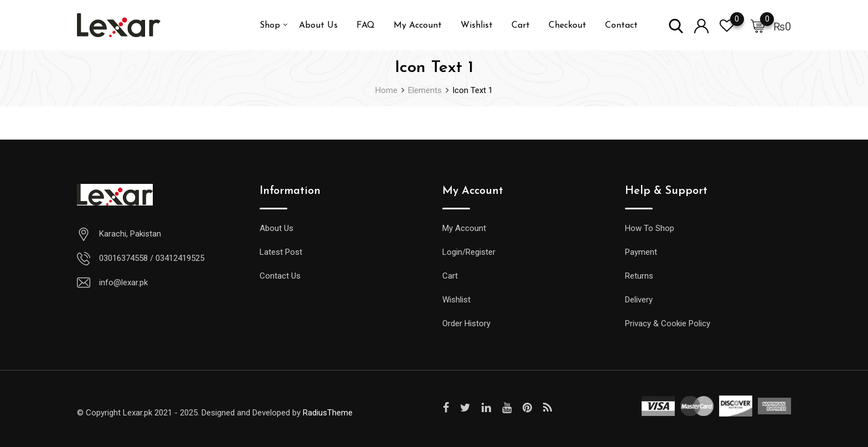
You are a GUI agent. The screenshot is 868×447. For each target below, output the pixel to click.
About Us (318, 25)
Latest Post (281, 252)
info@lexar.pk (123, 282)
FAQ (366, 25)
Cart (521, 25)
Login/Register (469, 252)
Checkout (567, 25)
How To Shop (650, 228)
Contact (621, 25)
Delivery (639, 300)
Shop (270, 25)
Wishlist (477, 25)
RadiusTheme (328, 413)
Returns (639, 276)
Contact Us (280, 276)
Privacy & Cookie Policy (668, 323)
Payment (641, 252)
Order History (466, 323)
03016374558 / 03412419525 (152, 258)
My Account (418, 25)
